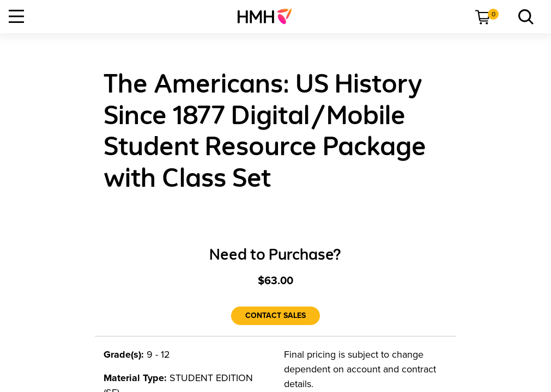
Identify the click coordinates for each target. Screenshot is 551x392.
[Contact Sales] (275, 316)
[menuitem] (269, 16)
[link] (269, 16)
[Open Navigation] (16, 16)
